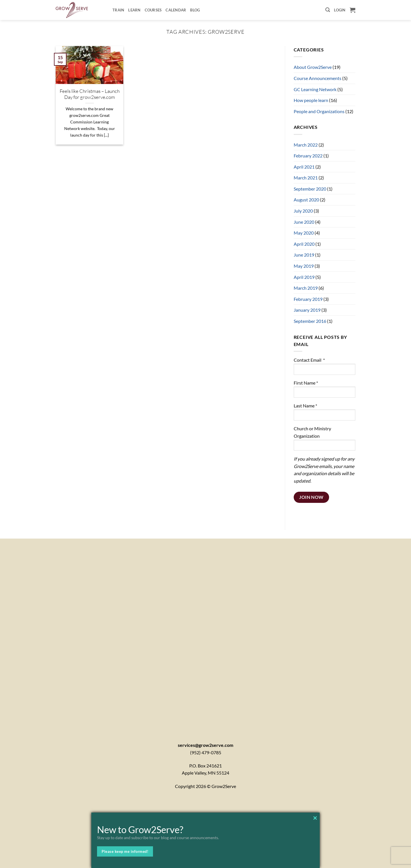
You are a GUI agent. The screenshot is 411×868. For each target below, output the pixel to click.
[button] (328, 10)
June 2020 (304, 222)
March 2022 (306, 145)
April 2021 (304, 167)
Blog (195, 10)
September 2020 (310, 189)
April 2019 (304, 277)
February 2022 (308, 156)
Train (118, 10)
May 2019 (304, 266)
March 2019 (306, 288)
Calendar (176, 10)
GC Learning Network (315, 89)
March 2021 (306, 178)
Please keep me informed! (125, 851)
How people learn (311, 100)
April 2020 (304, 244)
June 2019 (304, 255)
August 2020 (306, 200)
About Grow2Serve (313, 67)
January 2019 (307, 310)
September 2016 (310, 321)
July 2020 (303, 211)
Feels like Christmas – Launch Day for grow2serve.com (90, 94)
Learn (134, 10)
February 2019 (308, 299)
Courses (153, 10)
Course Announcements (318, 78)
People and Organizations (319, 111)
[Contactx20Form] (205, 633)
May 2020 (304, 233)
